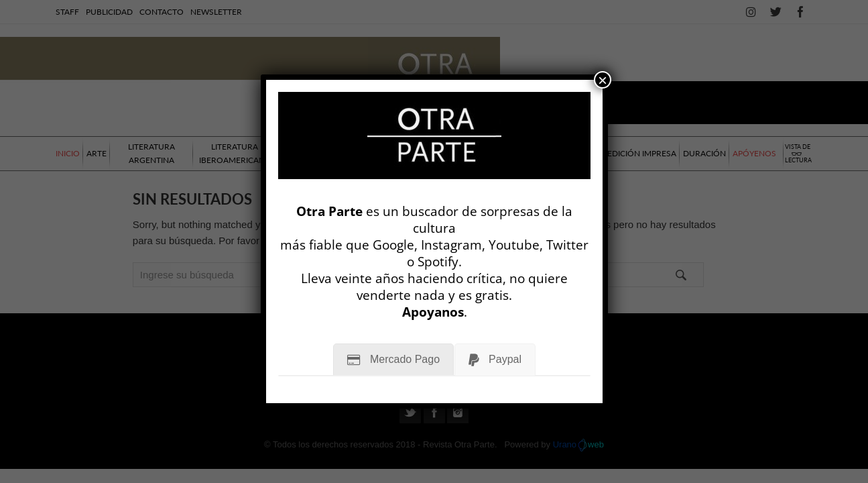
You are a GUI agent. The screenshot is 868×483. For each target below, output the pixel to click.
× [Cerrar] (603, 80)
